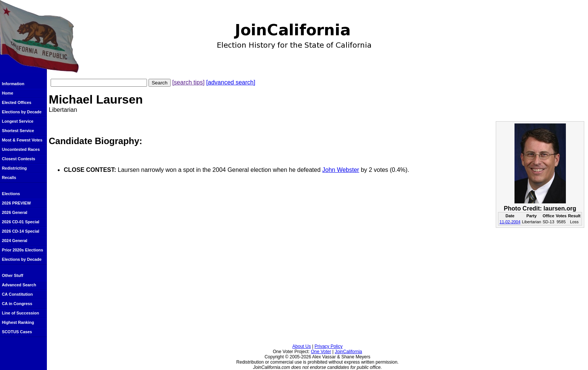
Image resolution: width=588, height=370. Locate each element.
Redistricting (14, 168)
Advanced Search (19, 285)
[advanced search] (231, 82)
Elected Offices (17, 102)
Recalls (9, 177)
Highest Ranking (18, 322)
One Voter (321, 352)
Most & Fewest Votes (22, 140)
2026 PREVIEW (16, 203)
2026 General (15, 212)
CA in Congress (17, 304)
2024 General (15, 241)
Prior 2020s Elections (22, 250)
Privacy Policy (329, 346)
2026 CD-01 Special (21, 222)
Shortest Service (18, 131)
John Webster (340, 170)
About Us (302, 346)
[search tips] (188, 82)
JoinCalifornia (349, 352)
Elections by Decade (22, 112)
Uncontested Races (21, 149)
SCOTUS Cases (17, 332)
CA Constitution (17, 294)
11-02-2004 (510, 222)
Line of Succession (20, 313)
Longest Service (18, 121)
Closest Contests (19, 159)
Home (7, 93)
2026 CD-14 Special (21, 231)
